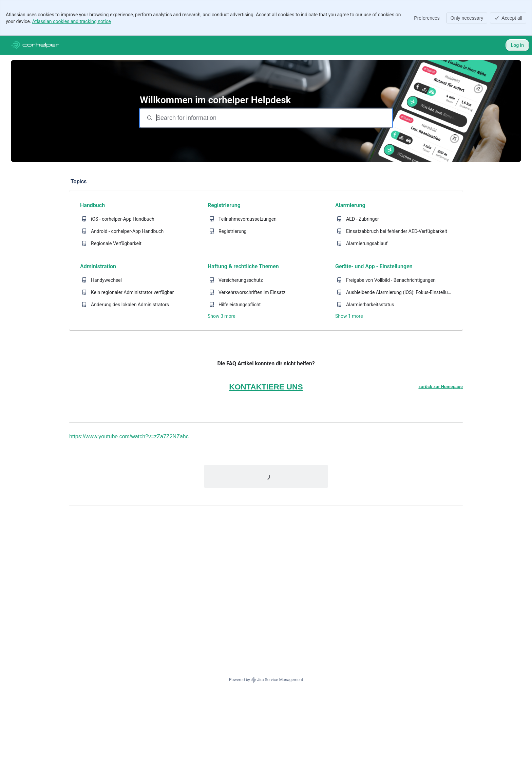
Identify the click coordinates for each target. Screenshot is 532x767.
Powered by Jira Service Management (266, 680)
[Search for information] (273, 118)
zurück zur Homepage (441, 387)
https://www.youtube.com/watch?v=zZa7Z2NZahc (129, 436)
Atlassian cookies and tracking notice (72, 21)
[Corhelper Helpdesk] (35, 45)
